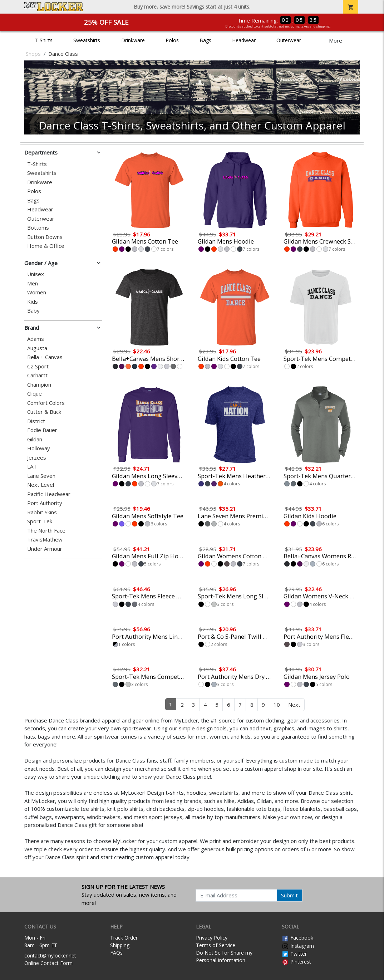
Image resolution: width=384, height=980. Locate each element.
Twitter (294, 954)
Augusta (37, 348)
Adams (36, 339)
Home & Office (46, 246)
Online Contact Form (48, 963)
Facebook (297, 938)
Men (33, 283)
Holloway (39, 448)
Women (37, 292)
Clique (35, 394)
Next (294, 705)
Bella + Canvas (45, 357)
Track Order (124, 938)
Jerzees (37, 458)
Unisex (36, 274)
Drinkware (133, 40)
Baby (33, 311)
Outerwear (289, 40)
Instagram (298, 946)
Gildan (35, 439)
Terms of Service (216, 945)
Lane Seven (41, 476)
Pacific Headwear (49, 494)
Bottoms (38, 228)
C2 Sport (38, 366)
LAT (32, 467)
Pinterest (296, 962)
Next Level (41, 485)
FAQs (116, 953)
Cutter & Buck (44, 412)
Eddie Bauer (42, 430)
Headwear (244, 40)
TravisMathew (45, 540)
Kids (33, 302)
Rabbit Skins (42, 512)
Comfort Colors (46, 403)
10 (277, 705)
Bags (205, 40)
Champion (39, 385)
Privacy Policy (212, 938)
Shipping (120, 945)
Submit (289, 895)
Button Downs (45, 237)
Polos (172, 40)
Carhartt (37, 375)
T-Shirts (44, 40)
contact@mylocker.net (50, 955)
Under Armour (45, 549)
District (36, 421)
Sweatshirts (87, 40)
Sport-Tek (40, 521)
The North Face (46, 531)
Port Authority (45, 503)
